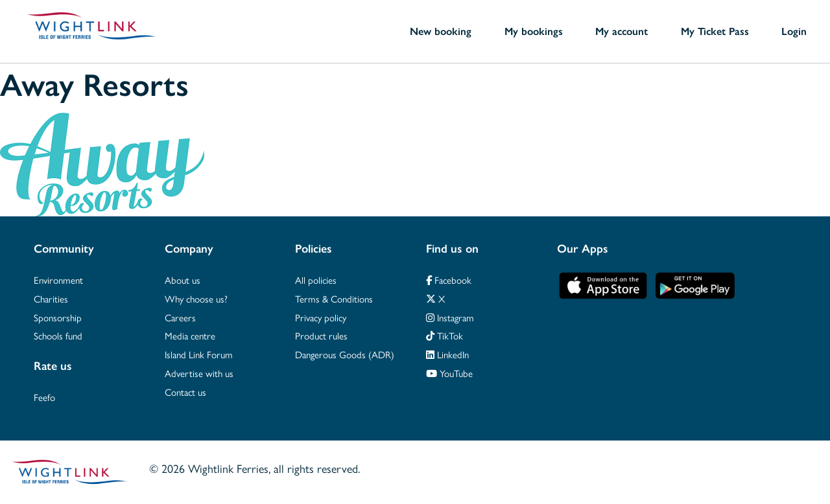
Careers (180, 317)
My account (622, 31)
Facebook (449, 280)
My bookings (534, 31)
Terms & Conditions (334, 298)
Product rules (321, 335)
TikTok (445, 335)
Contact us (185, 392)
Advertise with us (199, 373)
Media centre (190, 335)
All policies (316, 280)
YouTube (449, 373)
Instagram (450, 317)
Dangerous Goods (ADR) (345, 354)
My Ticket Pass (715, 31)
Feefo (44, 397)
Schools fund (58, 335)
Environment (58, 280)
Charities (51, 298)
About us (183, 280)
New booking (441, 31)
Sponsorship (58, 317)
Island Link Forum (199, 354)
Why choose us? (196, 298)
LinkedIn (447, 354)
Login (794, 31)
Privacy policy (321, 317)
